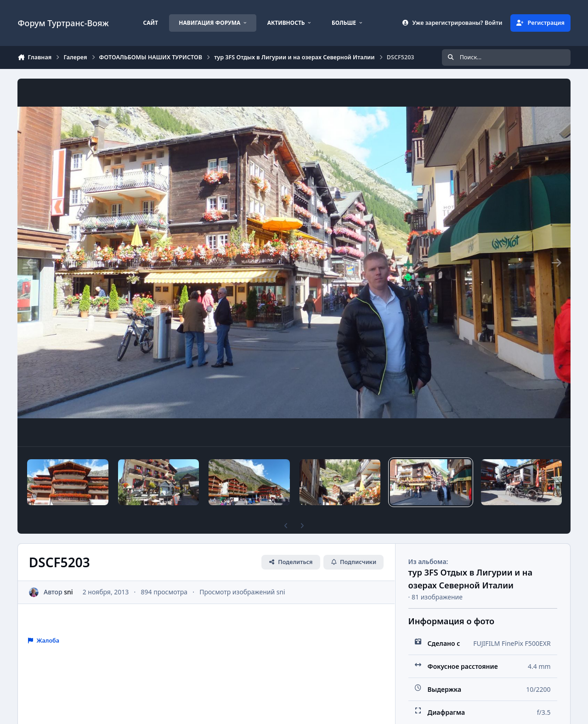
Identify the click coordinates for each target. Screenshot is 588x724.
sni (69, 592)
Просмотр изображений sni (243, 592)
